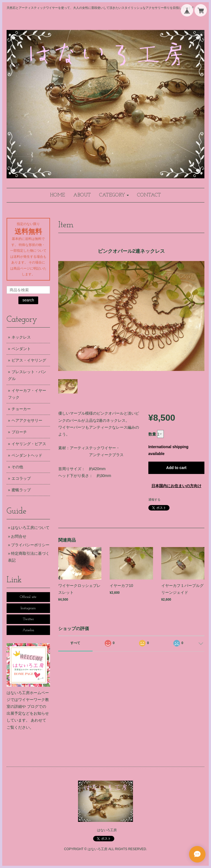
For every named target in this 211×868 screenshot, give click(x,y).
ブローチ (19, 432)
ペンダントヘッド (27, 455)
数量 (152, 434)
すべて (75, 643)
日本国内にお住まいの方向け (176, 486)
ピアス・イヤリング (29, 360)
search (28, 300)
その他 (17, 467)
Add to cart (176, 468)
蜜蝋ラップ (21, 490)
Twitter (28, 619)
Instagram (28, 608)
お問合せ (19, 536)
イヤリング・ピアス (29, 444)
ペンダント (21, 349)
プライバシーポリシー (30, 545)
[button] (114, 195)
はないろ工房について (30, 528)
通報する (154, 500)
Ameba (28, 630)
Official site (28, 597)
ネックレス (21, 337)
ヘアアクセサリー (27, 420)
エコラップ (21, 478)
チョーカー (21, 409)
